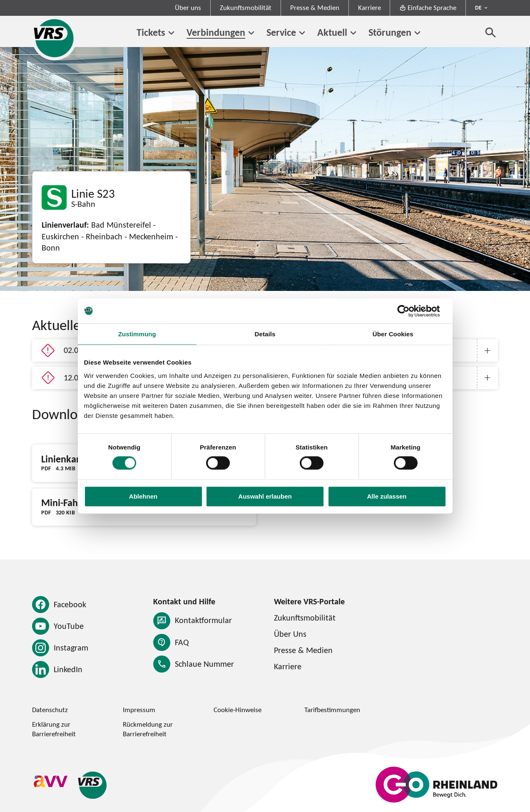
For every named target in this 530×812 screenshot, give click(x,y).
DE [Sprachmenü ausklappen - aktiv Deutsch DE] (478, 7)
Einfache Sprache (428, 7)
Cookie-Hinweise (238, 710)
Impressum (139, 710)
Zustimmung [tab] (137, 334)
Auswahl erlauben (265, 496)
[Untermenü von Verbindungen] (251, 33)
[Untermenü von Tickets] (171, 33)
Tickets (151, 32)
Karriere (370, 7)
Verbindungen (216, 32)
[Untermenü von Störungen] (417, 33)
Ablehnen (143, 496)
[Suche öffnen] (491, 32)
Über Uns (290, 634)
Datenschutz (50, 710)
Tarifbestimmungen (332, 710)
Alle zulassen (387, 496)
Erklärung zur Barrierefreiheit (54, 729)
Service (281, 32)
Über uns (188, 7)
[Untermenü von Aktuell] (353, 33)
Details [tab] (265, 334)
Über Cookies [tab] (393, 334)
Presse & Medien (315, 7)
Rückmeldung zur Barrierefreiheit (148, 729)
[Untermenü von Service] (302, 33)
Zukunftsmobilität (246, 7)
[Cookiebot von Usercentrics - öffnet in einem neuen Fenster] (410, 311)
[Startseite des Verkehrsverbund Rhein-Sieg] (54, 38)
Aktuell (332, 32)
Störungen (390, 32)
